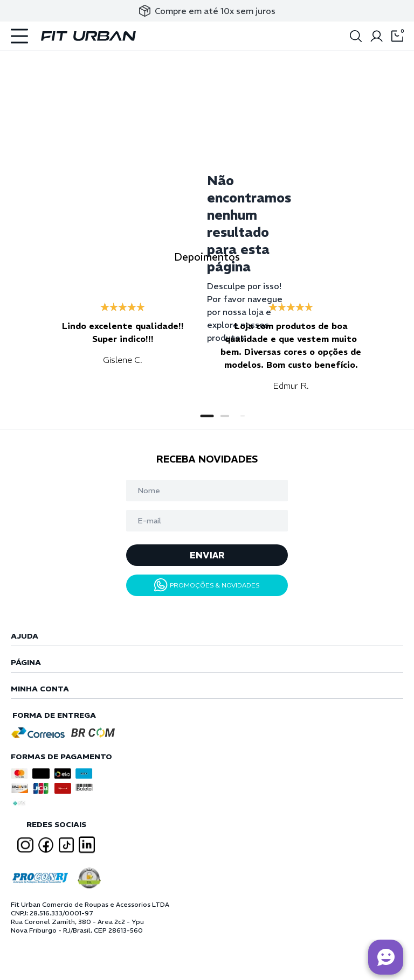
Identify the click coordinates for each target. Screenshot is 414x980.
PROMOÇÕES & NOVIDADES (207, 585)
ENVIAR (207, 555)
